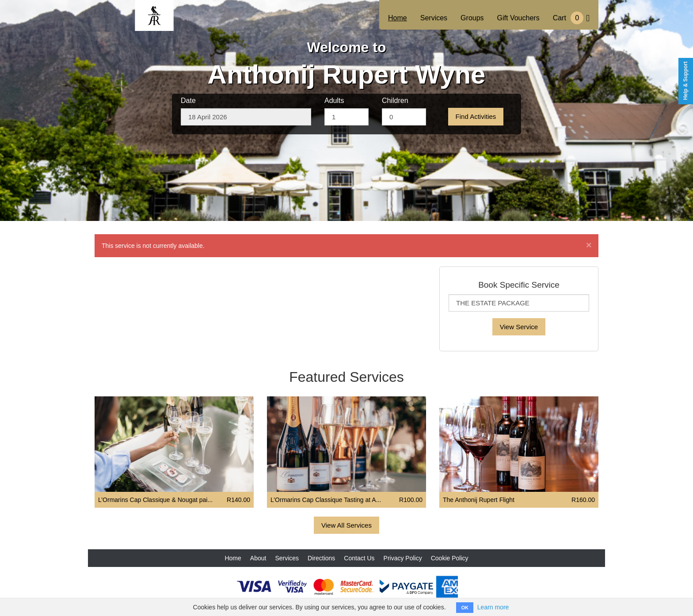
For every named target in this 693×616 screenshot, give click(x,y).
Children (395, 101)
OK (465, 608)
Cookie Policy (450, 558)
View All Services (346, 525)
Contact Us (359, 558)
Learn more (493, 607)
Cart (571, 18)
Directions (321, 558)
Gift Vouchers (518, 18)
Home (398, 18)
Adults (334, 101)
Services (434, 18)
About (258, 558)
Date (188, 101)
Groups (472, 18)
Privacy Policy (403, 558)
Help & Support (685, 81)
